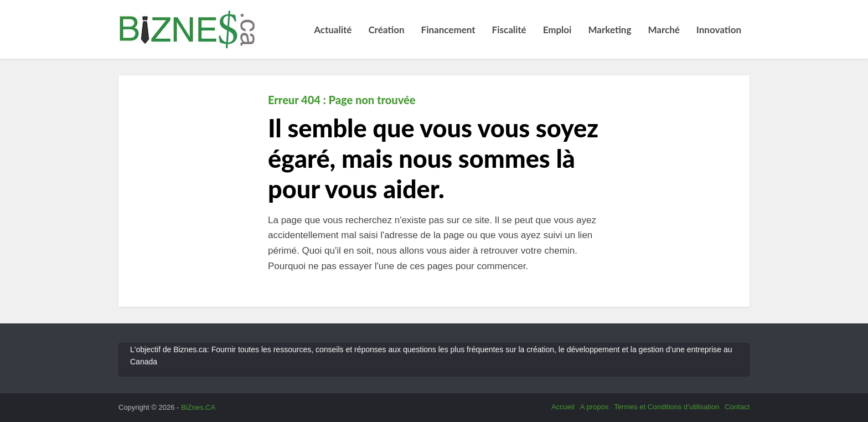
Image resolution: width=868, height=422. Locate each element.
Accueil (563, 407)
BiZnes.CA (198, 407)
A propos (594, 407)
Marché (663, 30)
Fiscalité (509, 30)
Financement (448, 30)
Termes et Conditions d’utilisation (666, 407)
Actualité (333, 30)
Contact (737, 407)
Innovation (719, 30)
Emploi (557, 30)
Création (386, 30)
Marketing (609, 30)
